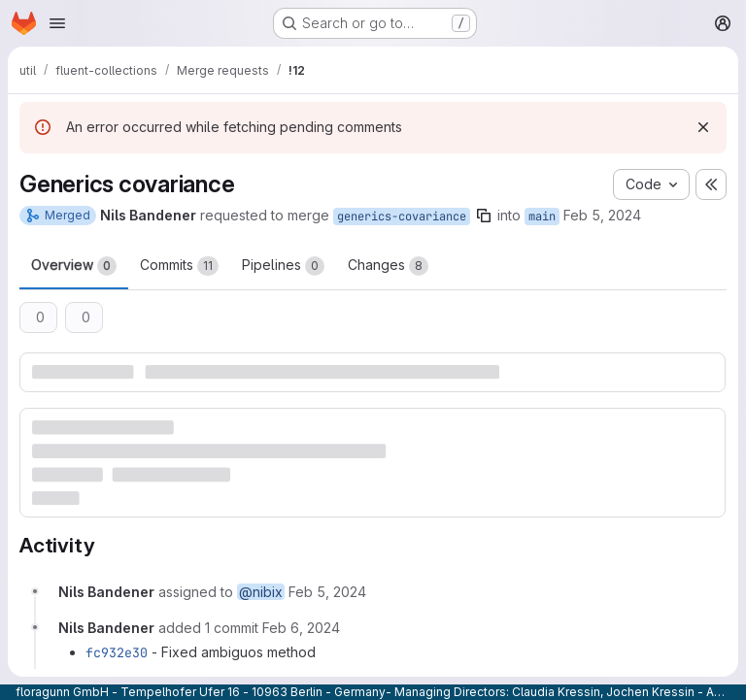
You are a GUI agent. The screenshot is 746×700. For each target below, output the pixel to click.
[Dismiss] (703, 127)
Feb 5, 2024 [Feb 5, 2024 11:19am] (602, 215)
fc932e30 (117, 652)
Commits (179, 266)
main (542, 217)
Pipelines (283, 266)
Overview (74, 266)
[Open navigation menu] (57, 23)
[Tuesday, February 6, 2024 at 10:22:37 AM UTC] (301, 628)
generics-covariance (402, 217)
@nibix (261, 592)
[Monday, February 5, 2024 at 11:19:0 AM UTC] (327, 592)
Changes (388, 266)
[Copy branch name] (484, 216)
